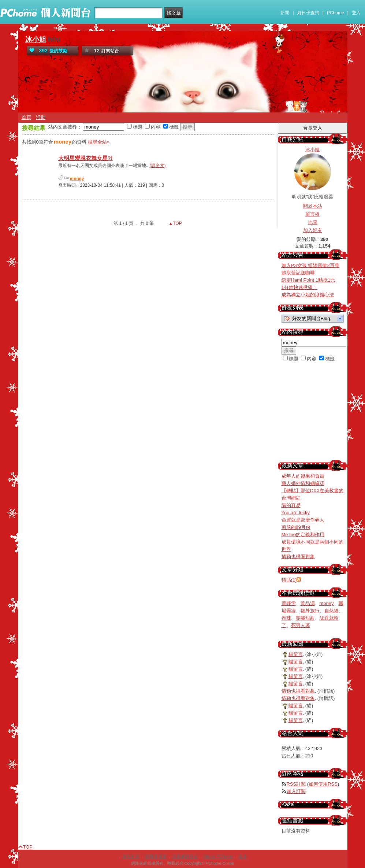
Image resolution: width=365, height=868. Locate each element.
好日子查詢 (308, 13)
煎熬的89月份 (296, 527)
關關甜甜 (305, 618)
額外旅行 (310, 611)
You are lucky (296, 513)
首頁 (26, 117)
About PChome (218, 857)
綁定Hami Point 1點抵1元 (308, 280)
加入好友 (313, 230)
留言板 (312, 214)
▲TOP (175, 223)
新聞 (285, 13)
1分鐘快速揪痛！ (299, 287)
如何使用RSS (323, 784)
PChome (336, 13)
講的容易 (291, 505)
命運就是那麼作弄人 (303, 520)
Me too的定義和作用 (303, 535)
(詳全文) (158, 166)
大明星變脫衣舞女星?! (85, 158)
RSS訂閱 (296, 784)
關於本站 (313, 206)
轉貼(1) (289, 580)
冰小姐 (36, 39)
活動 (41, 117)
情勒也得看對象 (298, 557)
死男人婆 (301, 625)
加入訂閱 (296, 791)
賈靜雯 (289, 603)
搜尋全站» (99, 142)
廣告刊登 (131, 857)
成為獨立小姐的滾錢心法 (308, 295)
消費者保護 (156, 857)
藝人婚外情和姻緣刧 (303, 483)
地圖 (313, 222)
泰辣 (286, 618)
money (327, 603)
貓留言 (296, 654)
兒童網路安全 (185, 857)
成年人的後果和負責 (303, 476)
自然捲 (332, 611)
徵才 (243, 857)
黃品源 (308, 603)
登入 (356, 13)
